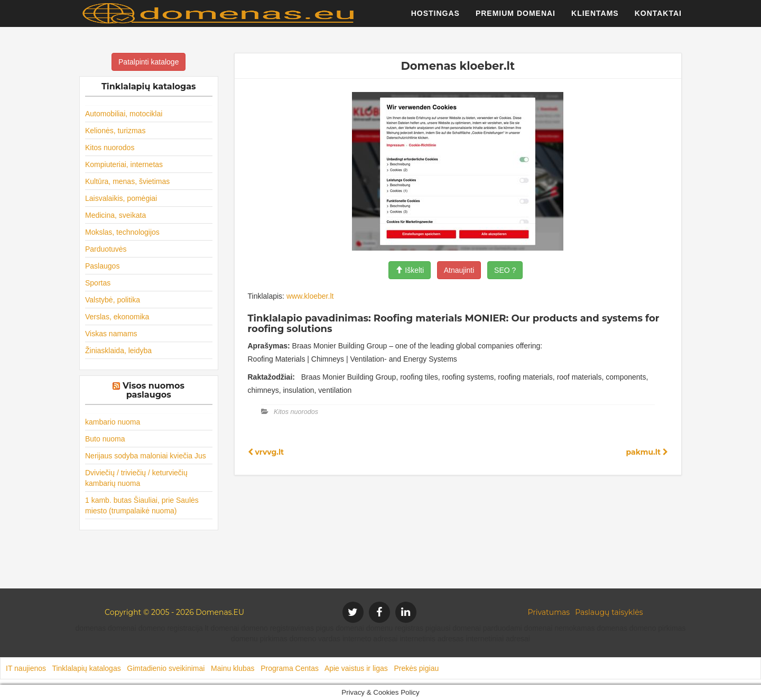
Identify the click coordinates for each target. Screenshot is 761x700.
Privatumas (549, 612)
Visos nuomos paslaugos (154, 390)
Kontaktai (658, 19)
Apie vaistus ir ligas (356, 668)
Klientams (595, 19)
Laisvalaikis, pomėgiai (121, 198)
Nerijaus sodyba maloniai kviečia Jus (146, 456)
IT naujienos (26, 668)
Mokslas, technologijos (122, 232)
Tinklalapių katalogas (86, 668)
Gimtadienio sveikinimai (166, 668)
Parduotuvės (106, 249)
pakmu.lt (647, 452)
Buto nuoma (105, 439)
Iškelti (410, 270)
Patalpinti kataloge (149, 62)
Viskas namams (111, 334)
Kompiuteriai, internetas (124, 164)
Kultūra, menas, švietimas (127, 181)
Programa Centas (290, 668)
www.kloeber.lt (310, 296)
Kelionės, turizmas (115, 131)
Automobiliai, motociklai (124, 114)
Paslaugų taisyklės (609, 612)
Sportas (98, 283)
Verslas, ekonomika (117, 317)
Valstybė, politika (113, 300)
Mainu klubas (233, 668)
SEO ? (505, 270)
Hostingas (435, 19)
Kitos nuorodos (110, 148)
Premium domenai (516, 19)
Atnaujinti (459, 270)
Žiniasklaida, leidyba (118, 351)
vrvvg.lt (266, 452)
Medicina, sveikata (115, 215)
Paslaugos (102, 266)
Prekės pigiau (416, 668)
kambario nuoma (113, 422)
